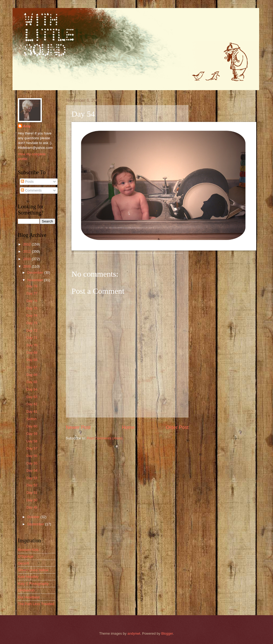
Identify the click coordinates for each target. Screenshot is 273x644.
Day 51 (32, 493)
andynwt (134, 633)
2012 (27, 244)
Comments (31, 190)
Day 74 (32, 315)
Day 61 (32, 412)
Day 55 (32, 463)
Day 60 (32, 426)
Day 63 (32, 397)
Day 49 (32, 507)
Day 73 (32, 323)
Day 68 (32, 360)
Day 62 (32, 404)
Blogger (167, 633)
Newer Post (78, 427)
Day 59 (32, 434)
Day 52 (32, 485)
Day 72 (32, 330)
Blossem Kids (28, 550)
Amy (27, 126)
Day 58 (32, 441)
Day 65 (32, 382)
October (34, 517)
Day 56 (32, 456)
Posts (27, 182)
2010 (27, 259)
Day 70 (32, 345)
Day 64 (32, 389)
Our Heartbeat (29, 597)
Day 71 (32, 338)
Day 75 (32, 308)
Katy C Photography (33, 584)
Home (128, 427)
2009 (27, 266)
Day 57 (32, 448)
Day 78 (32, 286)
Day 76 (32, 301)
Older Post (177, 427)
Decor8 (23, 563)
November (36, 280)
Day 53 (32, 478)
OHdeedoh (26, 590)
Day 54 (32, 470)
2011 (27, 251)
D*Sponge (26, 556)
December (36, 273)
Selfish (32, 419)
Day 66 (32, 375)
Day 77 (32, 293)
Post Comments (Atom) (105, 438)
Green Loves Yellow (33, 570)
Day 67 (32, 367)
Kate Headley (28, 577)
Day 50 (32, 500)
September (36, 524)
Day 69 (32, 353)
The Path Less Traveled (36, 604)
